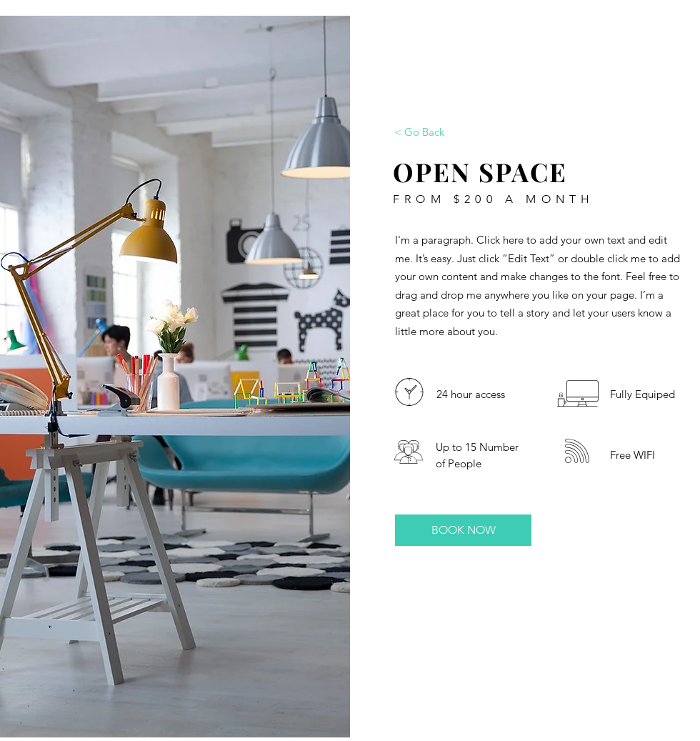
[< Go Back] (419, 131)
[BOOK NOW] (463, 530)
